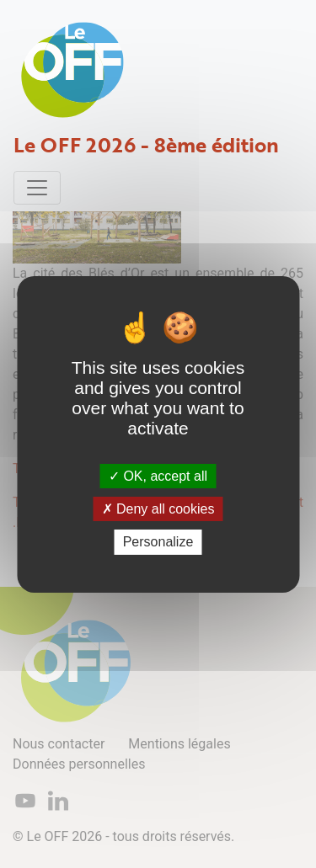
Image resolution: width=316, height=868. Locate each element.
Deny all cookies (158, 509)
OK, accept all (158, 476)
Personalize (158, 542)
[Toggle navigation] (37, 188)
